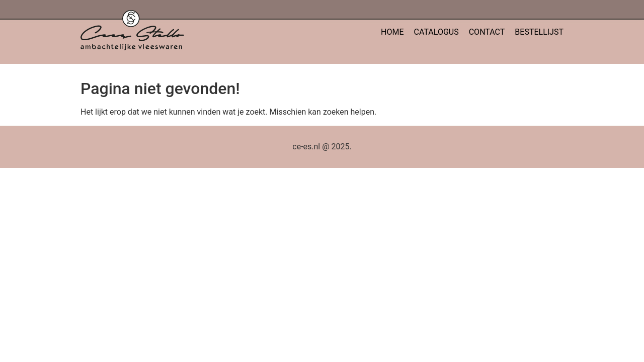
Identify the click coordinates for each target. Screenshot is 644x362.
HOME (392, 32)
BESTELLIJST (539, 32)
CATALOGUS (436, 32)
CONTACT (487, 32)
